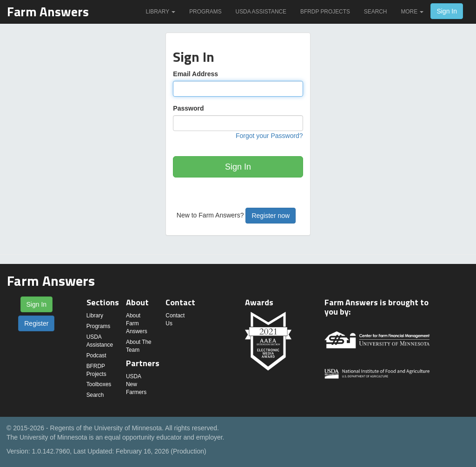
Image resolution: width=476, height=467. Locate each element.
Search (376, 12)
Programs (205, 12)
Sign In (447, 11)
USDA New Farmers (136, 384)
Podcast (96, 355)
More (412, 12)
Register (36, 323)
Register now (271, 216)
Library (160, 12)
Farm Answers (48, 11)
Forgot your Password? (269, 136)
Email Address (195, 74)
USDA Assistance (261, 12)
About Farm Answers (137, 323)
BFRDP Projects (325, 12)
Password (188, 108)
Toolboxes (99, 384)
